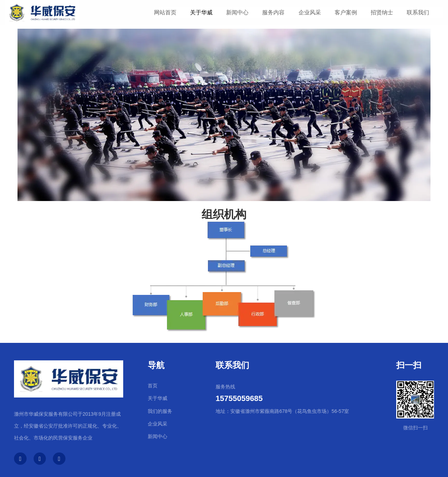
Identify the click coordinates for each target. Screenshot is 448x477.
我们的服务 (160, 411)
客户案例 (346, 12)
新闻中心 (237, 12)
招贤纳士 (382, 12)
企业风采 (310, 12)
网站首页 (165, 12)
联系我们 (418, 12)
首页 (153, 386)
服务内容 (273, 12)
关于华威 (201, 12)
